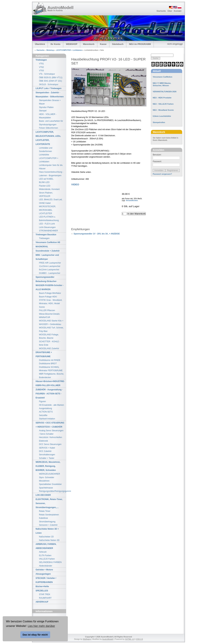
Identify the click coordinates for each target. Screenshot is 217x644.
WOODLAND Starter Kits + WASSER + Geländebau (51, 322)
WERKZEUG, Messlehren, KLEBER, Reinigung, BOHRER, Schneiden (48, 466)
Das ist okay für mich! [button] (35, 635)
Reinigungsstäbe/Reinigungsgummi (52, 491)
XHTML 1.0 (130, 639)
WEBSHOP (72, 44)
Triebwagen (41, 60)
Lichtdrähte (44, 155)
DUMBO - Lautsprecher (50, 273)
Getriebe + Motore (44, 570)
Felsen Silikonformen (48, 128)
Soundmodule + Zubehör (48, 251)
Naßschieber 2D (46, 537)
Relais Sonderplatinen (49, 515)
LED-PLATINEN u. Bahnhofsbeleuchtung (49, 219)
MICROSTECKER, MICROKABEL (47, 208)
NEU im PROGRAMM (140, 44)
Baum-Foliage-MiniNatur (50, 293)
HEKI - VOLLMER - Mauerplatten (48, 116)
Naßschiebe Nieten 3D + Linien (47, 531)
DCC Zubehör (45, 451)
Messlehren (44, 481)
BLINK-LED (44, 182)
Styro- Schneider (47, 477)
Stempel (43, 111)
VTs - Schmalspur (47, 74)
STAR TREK (45, 594)
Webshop (50, 50)
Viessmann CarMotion (162, 77)
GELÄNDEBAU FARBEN (50, 562)
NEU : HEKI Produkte (162, 98)
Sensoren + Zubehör (48, 525)
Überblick (40, 44)
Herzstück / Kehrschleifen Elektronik (51, 439)
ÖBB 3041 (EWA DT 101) (50, 81)
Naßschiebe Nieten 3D (49, 540)
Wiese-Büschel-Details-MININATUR (50, 316)
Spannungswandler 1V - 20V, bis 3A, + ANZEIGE (97, 234)
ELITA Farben (45, 555)
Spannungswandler (45, 277)
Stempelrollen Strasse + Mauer (50, 102)
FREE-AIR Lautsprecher (50, 263)
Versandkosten (132, 200)
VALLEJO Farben (47, 559)
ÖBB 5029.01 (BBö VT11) (51, 78)
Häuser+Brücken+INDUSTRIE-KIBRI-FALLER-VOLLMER (50, 383)
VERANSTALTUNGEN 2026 (165, 92)
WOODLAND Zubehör (49, 348)
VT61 (41, 64)
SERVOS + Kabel (47, 448)
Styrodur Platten (46, 107)
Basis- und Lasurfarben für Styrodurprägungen (51, 123)
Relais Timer (45, 511)
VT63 (41, 71)
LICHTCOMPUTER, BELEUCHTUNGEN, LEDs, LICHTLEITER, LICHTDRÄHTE (48, 138)
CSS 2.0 (139, 639)
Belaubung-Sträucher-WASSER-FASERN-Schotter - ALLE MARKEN (50, 285)
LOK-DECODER (43, 495)
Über (170, 11)
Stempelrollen (159, 122)
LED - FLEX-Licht (47, 224)
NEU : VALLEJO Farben (163, 104)
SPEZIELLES (42, 591)
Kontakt (178, 11)
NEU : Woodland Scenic (163, 110)
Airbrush (43, 552)
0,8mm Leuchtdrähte (162, 116)
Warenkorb (89, 44)
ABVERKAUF (42, 602)
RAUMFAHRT (45, 598)
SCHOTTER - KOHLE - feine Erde (50, 343)
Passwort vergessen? (162, 174)
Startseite (161, 11)
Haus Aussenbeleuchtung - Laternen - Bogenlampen (51, 174)
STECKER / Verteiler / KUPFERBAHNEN (46, 580)
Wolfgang (87, 639)
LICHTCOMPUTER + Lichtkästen (69, 50)
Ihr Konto (55, 44)
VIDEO (75, 184)
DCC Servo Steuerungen (50, 444)
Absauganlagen (43, 574)
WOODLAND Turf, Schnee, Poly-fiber (51, 329)
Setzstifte (43, 415)
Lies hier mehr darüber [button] (41, 626)
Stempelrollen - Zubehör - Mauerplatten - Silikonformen (50, 95)
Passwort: (157, 161)
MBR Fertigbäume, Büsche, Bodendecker (51, 376)
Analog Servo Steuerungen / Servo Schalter (51, 432)
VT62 (41, 67)
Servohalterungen (47, 455)
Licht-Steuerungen (47, 227)
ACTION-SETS (46, 412)
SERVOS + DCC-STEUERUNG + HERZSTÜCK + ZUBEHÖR (50, 425)
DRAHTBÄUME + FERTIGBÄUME (44, 354)
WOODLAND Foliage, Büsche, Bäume (49, 336)
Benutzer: (157, 155)
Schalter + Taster (47, 458)
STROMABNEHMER (48, 231)
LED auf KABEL (46, 179)
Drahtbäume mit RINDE (50, 360)
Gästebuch (118, 44)
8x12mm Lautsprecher (49, 270)
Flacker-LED (45, 186)
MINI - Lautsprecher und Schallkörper (47, 257)
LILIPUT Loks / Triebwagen (49, 88)
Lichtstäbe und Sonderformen (46, 150)
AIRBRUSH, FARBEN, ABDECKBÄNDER (46, 546)
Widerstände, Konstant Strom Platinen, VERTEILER (49, 193)
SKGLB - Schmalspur (49, 84)
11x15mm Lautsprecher (50, 266)
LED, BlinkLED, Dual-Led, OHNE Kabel (51, 201)
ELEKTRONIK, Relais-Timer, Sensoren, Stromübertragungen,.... (49, 503)
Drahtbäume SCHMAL (49, 367)
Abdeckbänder (46, 566)
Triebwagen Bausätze (46, 235)
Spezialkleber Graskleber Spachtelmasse (50, 486)
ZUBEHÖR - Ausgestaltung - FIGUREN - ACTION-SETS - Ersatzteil (49, 394)
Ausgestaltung (45, 408)
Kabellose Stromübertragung (47, 520)
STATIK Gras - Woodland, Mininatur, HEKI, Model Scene (51, 304)
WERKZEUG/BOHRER (50, 474)
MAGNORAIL (42, 247)
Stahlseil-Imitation (47, 419)
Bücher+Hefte (42, 586)
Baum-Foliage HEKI (48, 297)
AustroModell (60, 8)
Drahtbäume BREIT (48, 364)
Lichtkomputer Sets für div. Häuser (51, 167)
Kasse (103, 44)
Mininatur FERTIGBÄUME (51, 370)
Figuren (42, 401)
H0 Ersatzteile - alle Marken (51, 405)
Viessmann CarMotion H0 (48, 242)
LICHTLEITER (46, 213)
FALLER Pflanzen (47, 310)
